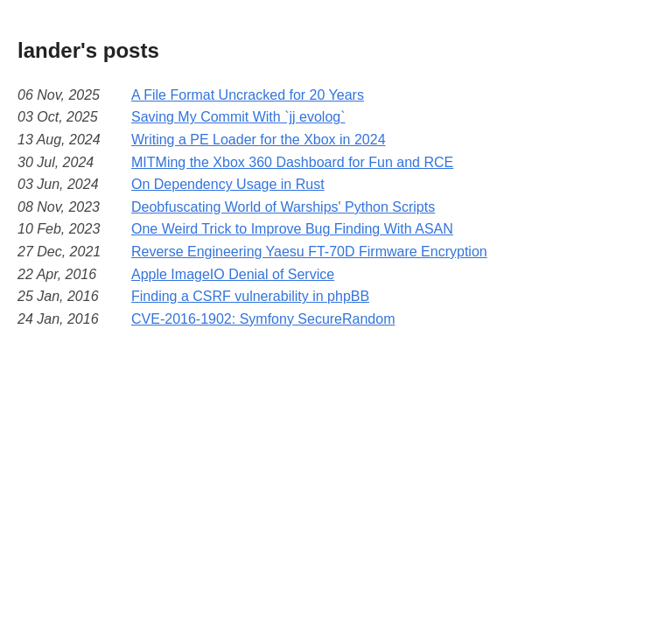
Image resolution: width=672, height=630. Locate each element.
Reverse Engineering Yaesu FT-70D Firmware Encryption (309, 252)
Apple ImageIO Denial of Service (233, 274)
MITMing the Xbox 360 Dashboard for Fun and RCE (292, 162)
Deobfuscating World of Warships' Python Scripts (283, 207)
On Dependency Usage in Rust (228, 184)
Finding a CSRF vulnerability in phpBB (250, 296)
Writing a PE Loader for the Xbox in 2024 (259, 140)
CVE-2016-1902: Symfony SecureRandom (263, 319)
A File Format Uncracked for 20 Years (248, 95)
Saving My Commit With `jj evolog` (238, 117)
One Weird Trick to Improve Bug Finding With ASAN (292, 229)
